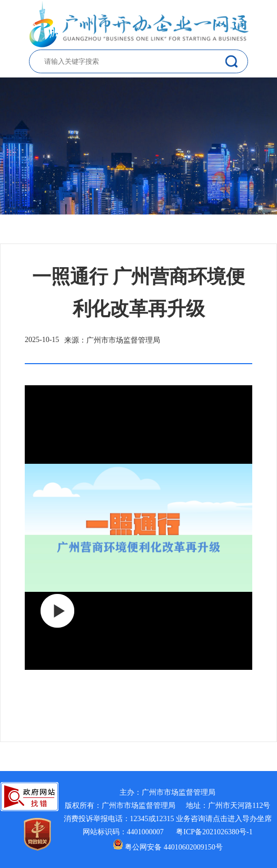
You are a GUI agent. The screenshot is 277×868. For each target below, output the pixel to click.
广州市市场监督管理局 (179, 792)
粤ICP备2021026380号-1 (214, 832)
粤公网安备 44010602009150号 (168, 847)
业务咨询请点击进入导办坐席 (224, 819)
